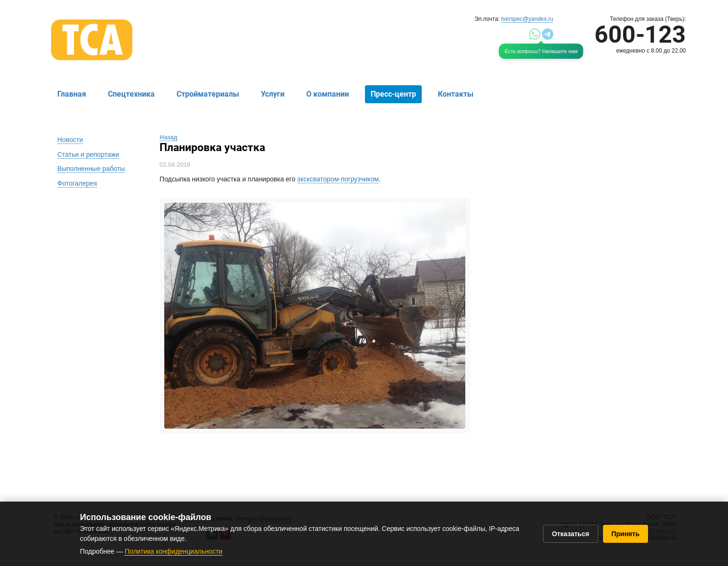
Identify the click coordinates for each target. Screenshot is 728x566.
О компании (328, 94)
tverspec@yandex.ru (527, 19)
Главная (72, 94)
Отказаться (571, 534)
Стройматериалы (208, 94)
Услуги (273, 94)
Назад (168, 137)
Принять (626, 534)
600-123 (640, 35)
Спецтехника (131, 94)
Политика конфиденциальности (173, 551)
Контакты (456, 94)
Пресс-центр (393, 94)
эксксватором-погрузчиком (338, 179)
